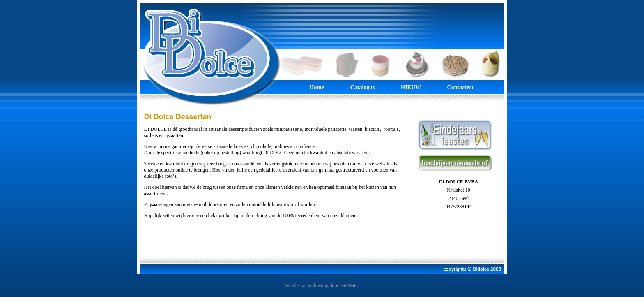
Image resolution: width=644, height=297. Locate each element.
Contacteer (461, 87)
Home (317, 87)
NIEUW (411, 87)
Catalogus (363, 87)
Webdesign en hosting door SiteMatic (322, 285)
